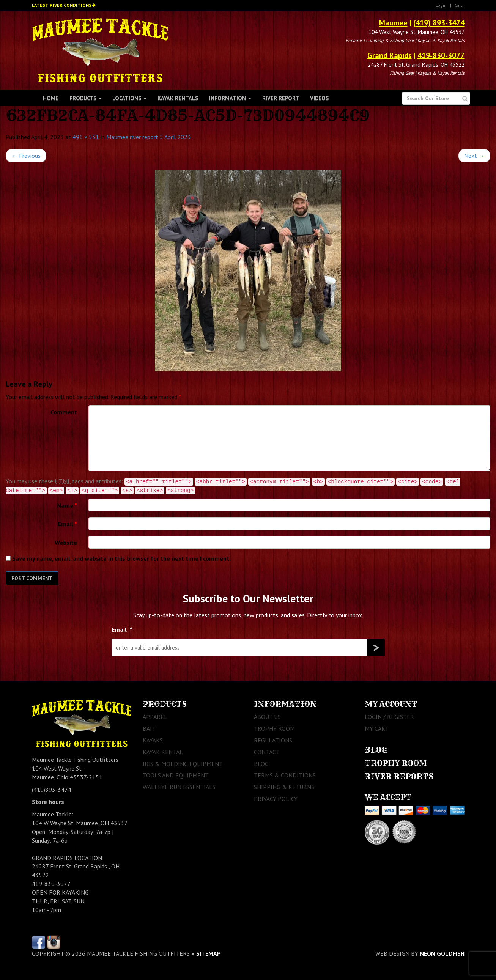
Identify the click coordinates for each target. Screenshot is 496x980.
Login (441, 5)
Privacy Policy (276, 799)
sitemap (209, 953)
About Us (267, 717)
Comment (64, 412)
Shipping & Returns (284, 787)
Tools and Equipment (176, 775)
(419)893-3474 (52, 790)
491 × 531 (86, 137)
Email (68, 524)
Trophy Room (274, 728)
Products (86, 98)
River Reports (399, 776)
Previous (26, 156)
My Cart (377, 728)
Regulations (273, 740)
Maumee (393, 23)
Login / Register (389, 717)
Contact (267, 752)
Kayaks (153, 740)
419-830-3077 (441, 55)
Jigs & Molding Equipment (183, 764)
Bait (149, 728)
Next (474, 156)
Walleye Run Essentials (179, 787)
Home (51, 98)
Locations (129, 98)
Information (230, 98)
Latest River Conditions (62, 5)
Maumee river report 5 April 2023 (149, 137)
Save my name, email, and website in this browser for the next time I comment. (121, 558)
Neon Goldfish (442, 953)
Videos (319, 98)
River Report (281, 98)
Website (66, 543)
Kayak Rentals (178, 98)
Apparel (155, 717)
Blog (261, 764)
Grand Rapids (390, 55)
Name (67, 505)
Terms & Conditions (285, 775)
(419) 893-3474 (439, 23)
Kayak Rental (163, 752)
